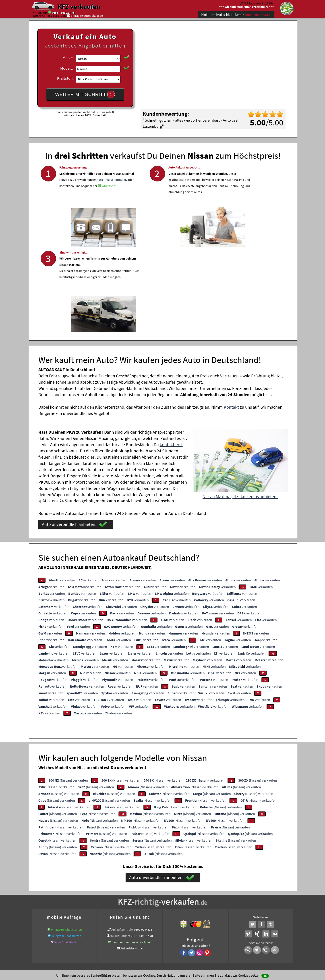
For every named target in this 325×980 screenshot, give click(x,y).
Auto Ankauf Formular (82, 198)
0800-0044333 (143, 842)
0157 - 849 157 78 (63, 12)
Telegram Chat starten (66, 849)
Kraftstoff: (65, 78)
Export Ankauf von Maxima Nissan (191, 895)
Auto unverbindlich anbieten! (75, 437)
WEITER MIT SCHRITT (85, 94)
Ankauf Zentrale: (122, 842)
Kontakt (231, 320)
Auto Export (158, 895)
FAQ (195, 936)
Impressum (182, 936)
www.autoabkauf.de (117, 895)
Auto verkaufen (207, 890)
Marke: (68, 58)
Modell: (66, 68)
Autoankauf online (182, 890)
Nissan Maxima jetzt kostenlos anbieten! (240, 409)
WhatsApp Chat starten (66, 842)
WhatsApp (66, 211)
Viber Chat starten (66, 855)
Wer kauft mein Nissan (230, 895)
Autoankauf (141, 895)
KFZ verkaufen (79, 6)
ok (265, 976)
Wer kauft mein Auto (123, 890)
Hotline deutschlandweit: (236, 15)
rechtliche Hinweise (160, 936)
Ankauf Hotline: (120, 849)
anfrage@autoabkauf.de (87, 16)
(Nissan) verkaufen (68, 693)
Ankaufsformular (132, 861)
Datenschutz (136, 936)
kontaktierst (171, 357)
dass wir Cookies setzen (243, 975)
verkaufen (62, 493)
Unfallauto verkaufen (153, 890)
